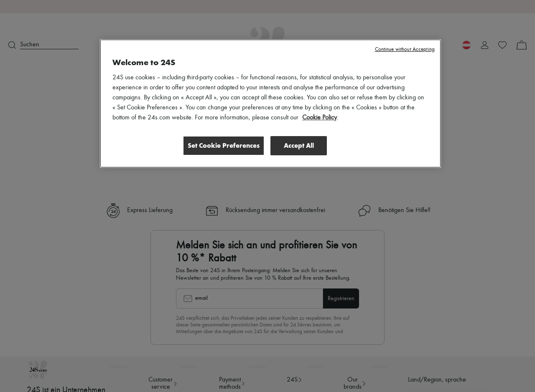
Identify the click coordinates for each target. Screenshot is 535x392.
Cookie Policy (320, 118)
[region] (270, 104)
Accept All (299, 145)
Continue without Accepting (405, 49)
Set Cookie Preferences (223, 145)
